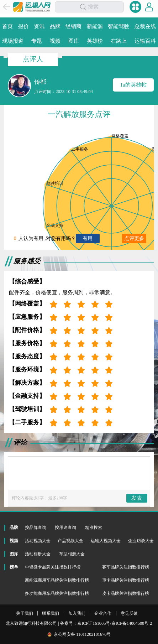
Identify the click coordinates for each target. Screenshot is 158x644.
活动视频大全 (38, 541)
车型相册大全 (72, 554)
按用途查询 (65, 528)
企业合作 (103, 613)
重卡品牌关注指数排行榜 (126, 580)
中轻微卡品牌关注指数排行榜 (53, 567)
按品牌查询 (36, 528)
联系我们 (51, 613)
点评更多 (134, 238)
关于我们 (25, 613)
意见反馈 (129, 613)
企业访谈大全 (141, 541)
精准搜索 (94, 528)
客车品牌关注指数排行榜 (126, 567)
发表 (137, 498)
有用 (88, 238)
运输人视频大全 (106, 541)
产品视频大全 (70, 541)
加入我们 (77, 613)
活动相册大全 (38, 554)
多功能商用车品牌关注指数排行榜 (57, 593)
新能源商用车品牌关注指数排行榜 (57, 580)
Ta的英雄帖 (133, 85)
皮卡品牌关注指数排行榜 (126, 593)
